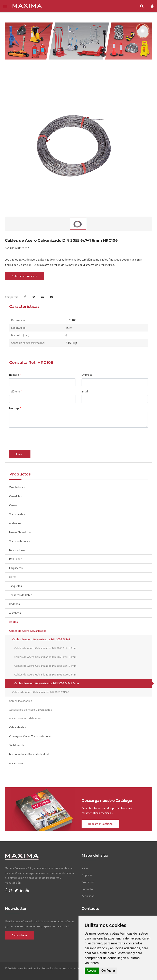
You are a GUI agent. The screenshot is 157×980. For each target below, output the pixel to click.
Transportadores (20, 541)
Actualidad (88, 896)
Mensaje (15, 408)
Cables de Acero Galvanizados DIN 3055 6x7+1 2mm (45, 648)
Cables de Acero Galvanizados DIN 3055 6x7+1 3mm (45, 657)
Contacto (87, 889)
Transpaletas (17, 514)
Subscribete (19, 935)
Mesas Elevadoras (20, 532)
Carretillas (15, 496)
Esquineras (16, 568)
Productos (88, 882)
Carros (13, 505)
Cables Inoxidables (21, 701)
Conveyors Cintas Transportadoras (30, 736)
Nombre (15, 375)
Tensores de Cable (21, 595)
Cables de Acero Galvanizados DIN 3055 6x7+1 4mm (45, 666)
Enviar (20, 454)
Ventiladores (17, 487)
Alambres (15, 613)
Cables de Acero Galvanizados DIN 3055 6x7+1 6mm (47, 683)
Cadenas (15, 604)
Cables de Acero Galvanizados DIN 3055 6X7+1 (41, 639)
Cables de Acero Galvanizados (28, 631)
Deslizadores (17, 550)
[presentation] (40, 439)
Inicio (85, 868)
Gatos (13, 577)
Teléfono (16, 391)
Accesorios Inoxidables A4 (25, 718)
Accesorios (16, 763)
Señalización (17, 745)
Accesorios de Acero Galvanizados (31, 710)
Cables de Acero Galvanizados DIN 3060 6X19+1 (41, 692)
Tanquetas (16, 586)
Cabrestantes (18, 727)
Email (86, 391)
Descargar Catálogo (100, 824)
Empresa (87, 375)
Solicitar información (24, 276)
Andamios (15, 523)
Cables (13, 622)
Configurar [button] (108, 971)
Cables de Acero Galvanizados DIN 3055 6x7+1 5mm (45, 674)
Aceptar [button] (92, 971)
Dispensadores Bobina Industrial (29, 754)
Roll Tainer (15, 559)
